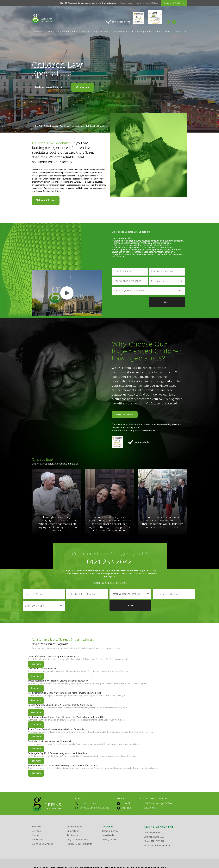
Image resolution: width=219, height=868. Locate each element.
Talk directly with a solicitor (97, 126)
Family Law (38, 862)
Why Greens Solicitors (78, 862)
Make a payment (126, 3)
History (36, 857)
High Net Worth (102, 32)
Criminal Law (180, 32)
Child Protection (121, 32)
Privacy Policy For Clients (79, 866)
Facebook (121, 828)
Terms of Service (110, 853)
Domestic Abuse (163, 32)
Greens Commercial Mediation (147, 3)
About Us (36, 849)
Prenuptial (87, 32)
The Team (143, 831)
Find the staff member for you (72, 126)
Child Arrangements (142, 32)
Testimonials (73, 857)
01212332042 (157, 863)
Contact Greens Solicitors (89, 829)
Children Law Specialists (129, 414)
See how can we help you (50, 87)
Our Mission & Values (43, 866)
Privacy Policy (109, 862)
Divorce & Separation (43, 32)
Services (36, 853)
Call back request (51, 126)
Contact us (83, 87)
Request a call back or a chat (109, 583)
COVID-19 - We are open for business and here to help (80, 3)
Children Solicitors (46, 200)
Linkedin (121, 824)
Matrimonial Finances (67, 32)
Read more (37, 665)
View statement (110, 3)
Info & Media (108, 857)
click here (116, 648)
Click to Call (37, 126)
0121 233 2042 (178, 3)
